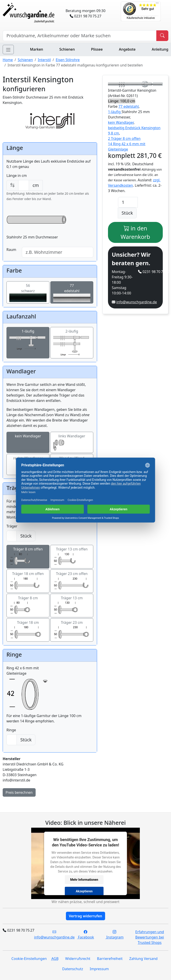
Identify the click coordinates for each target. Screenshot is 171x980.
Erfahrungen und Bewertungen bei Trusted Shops (150, 937)
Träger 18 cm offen (28, 581)
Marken (37, 49)
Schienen (67, 49)
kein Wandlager (28, 442)
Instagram (114, 935)
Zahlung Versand (143, 959)
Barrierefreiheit (110, 959)
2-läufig (72, 343)
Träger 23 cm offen (72, 581)
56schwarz (28, 293)
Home (8, 60)
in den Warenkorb (135, 232)
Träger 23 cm (72, 630)
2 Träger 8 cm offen (124, 139)
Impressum (99, 969)
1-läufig (28, 343)
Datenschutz (73, 969)
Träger (12, 526)
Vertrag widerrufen (85, 916)
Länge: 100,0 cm (122, 101)
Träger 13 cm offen (72, 557)
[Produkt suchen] (162, 36)
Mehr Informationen (84, 879)
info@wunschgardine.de (136, 302)
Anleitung (160, 49)
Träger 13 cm (72, 606)
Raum (11, 250)
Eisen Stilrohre (68, 60)
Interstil (44, 60)
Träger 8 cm (28, 606)
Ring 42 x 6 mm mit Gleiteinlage (28, 689)
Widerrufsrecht (78, 959)
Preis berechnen (19, 792)
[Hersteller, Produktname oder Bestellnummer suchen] (80, 36)
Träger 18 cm (28, 630)
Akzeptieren (84, 891)
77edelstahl (72, 293)
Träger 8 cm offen (28, 557)
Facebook (85, 935)
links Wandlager (72, 442)
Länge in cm (17, 176)
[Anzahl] (128, 202)
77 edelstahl (129, 106)
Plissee (97, 49)
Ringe (11, 730)
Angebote (127, 49)
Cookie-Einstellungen (29, 959)
